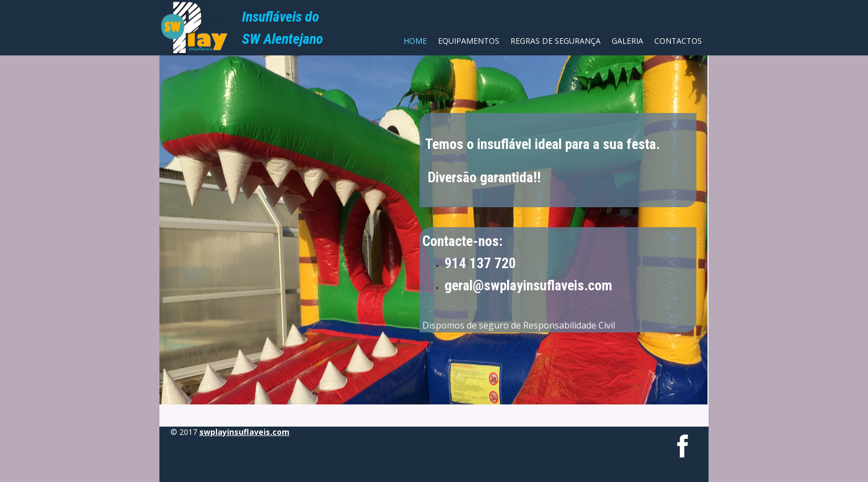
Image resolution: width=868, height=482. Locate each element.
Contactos (678, 41)
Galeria (627, 41)
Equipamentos (469, 41)
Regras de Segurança (556, 41)
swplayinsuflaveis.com (244, 432)
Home (415, 41)
